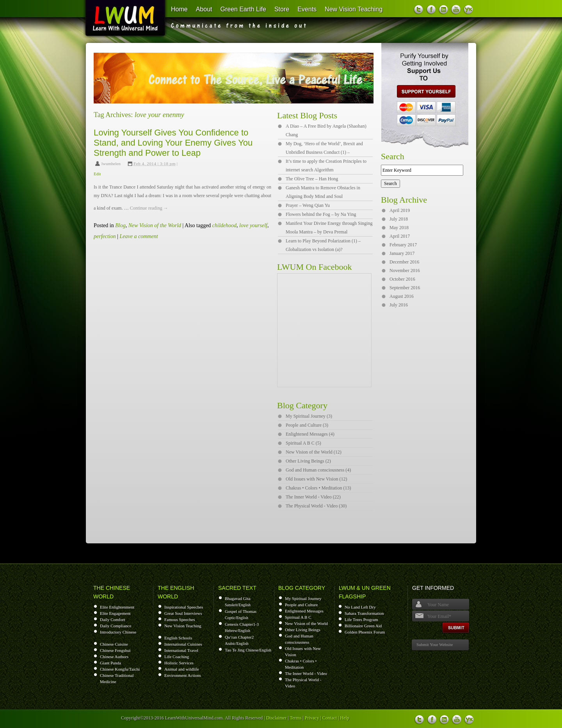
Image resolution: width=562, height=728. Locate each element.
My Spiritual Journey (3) (309, 416)
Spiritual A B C (298, 617)
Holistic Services (179, 663)
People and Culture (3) (307, 425)
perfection (105, 236)
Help (345, 718)
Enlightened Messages (304, 611)
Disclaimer (277, 718)
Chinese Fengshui (115, 650)
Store (282, 9)
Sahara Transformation (364, 613)
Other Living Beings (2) (308, 461)
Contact (330, 718)
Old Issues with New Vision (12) (316, 479)
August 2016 (402, 296)
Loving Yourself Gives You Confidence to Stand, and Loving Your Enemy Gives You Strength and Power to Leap (173, 143)
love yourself (253, 225)
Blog (120, 225)
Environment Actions (183, 675)
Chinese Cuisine (114, 644)
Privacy (312, 718)
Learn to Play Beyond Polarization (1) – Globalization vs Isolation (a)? (323, 245)
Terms (296, 718)
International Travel (181, 650)
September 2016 (405, 288)
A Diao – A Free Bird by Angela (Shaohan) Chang (326, 130)
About (204, 9)
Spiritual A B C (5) (303, 443)
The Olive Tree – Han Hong (312, 179)
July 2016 (399, 305)
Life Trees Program (361, 619)
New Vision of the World (155, 225)
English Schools (178, 638)
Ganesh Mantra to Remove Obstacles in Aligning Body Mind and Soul (323, 192)
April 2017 (400, 236)
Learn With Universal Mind (121, 20)
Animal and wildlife (182, 669)
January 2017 (402, 253)
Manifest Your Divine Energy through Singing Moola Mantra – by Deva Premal (329, 228)
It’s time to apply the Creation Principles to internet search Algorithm (326, 166)
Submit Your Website (435, 644)
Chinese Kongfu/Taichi (120, 669)
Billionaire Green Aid (363, 626)
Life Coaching (177, 657)
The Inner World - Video (306, 673)
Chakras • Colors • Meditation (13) (318, 488)
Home (179, 9)
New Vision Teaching (354, 9)
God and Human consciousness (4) (318, 470)
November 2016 (405, 271)
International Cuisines (183, 644)
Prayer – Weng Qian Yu (308, 205)
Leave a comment (139, 236)
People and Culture (301, 605)
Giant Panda (110, 663)
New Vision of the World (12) (314, 452)
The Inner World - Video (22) (313, 497)
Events (307, 9)
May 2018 (399, 228)
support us (423, 91)
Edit (97, 174)
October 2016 (402, 279)
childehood (224, 225)
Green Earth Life (243, 9)
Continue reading (149, 208)
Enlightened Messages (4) (310, 434)
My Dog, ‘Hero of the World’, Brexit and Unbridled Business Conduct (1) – (324, 148)
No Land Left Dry (360, 607)
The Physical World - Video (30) (316, 506)
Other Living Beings (302, 630)
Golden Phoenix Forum (365, 632)
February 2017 (403, 245)
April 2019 (400, 210)
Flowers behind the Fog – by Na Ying (321, 214)
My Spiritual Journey (303, 598)
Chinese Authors (114, 657)
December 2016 (404, 262)
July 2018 (399, 219)
